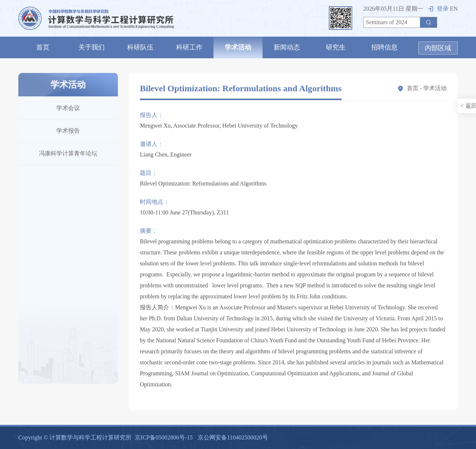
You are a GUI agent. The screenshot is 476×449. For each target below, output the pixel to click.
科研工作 (189, 47)
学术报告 (68, 131)
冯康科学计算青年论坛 (68, 153)
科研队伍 (140, 47)
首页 (43, 47)
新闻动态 (287, 47)
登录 (438, 9)
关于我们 (92, 47)
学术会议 (68, 108)
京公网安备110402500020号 (233, 437)
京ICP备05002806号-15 (164, 437)
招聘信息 (384, 47)
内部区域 (438, 48)
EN (454, 9)
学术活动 (238, 47)
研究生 (336, 47)
